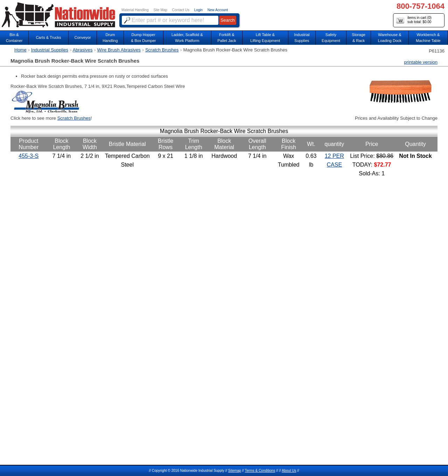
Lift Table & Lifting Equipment (265, 38)
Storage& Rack (359, 38)
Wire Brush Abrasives (119, 50)
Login (198, 10)
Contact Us (181, 10)
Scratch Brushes (162, 50)
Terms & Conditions (260, 471)
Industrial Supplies (50, 50)
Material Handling (135, 10)
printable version (421, 62)
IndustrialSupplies (302, 38)
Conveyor (83, 37)
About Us (289, 471)
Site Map (160, 10)
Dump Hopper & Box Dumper (143, 38)
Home (20, 50)
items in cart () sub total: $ (414, 20)
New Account (218, 10)
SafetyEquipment (331, 38)
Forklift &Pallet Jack (227, 38)
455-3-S (29, 156)
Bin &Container (14, 38)
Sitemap (235, 471)
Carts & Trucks (48, 37)
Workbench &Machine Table (428, 38)
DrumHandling (110, 38)
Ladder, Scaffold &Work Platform (187, 38)
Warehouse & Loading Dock (390, 38)
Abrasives (82, 50)
